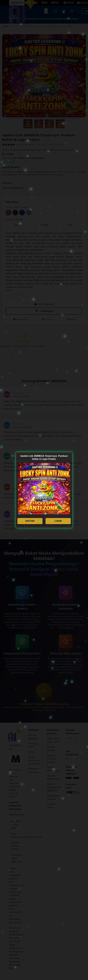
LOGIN (58, 521)
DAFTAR (30, 521)
